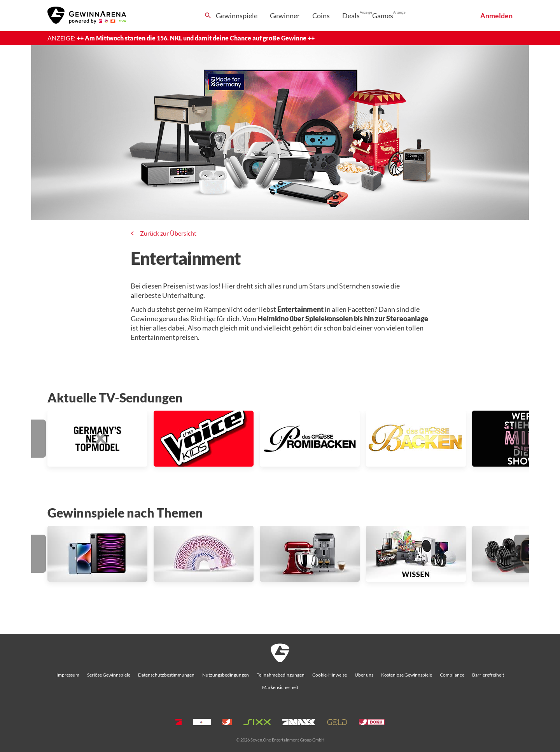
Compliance (452, 675)
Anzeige (366, 12)
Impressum (68, 675)
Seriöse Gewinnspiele (109, 675)
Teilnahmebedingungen (281, 675)
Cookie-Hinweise (330, 675)
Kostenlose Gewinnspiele (407, 675)
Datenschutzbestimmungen (166, 675)
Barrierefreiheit (488, 675)
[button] (38, 439)
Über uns (364, 675)
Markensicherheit (280, 687)
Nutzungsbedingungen (226, 675)
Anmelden (496, 16)
